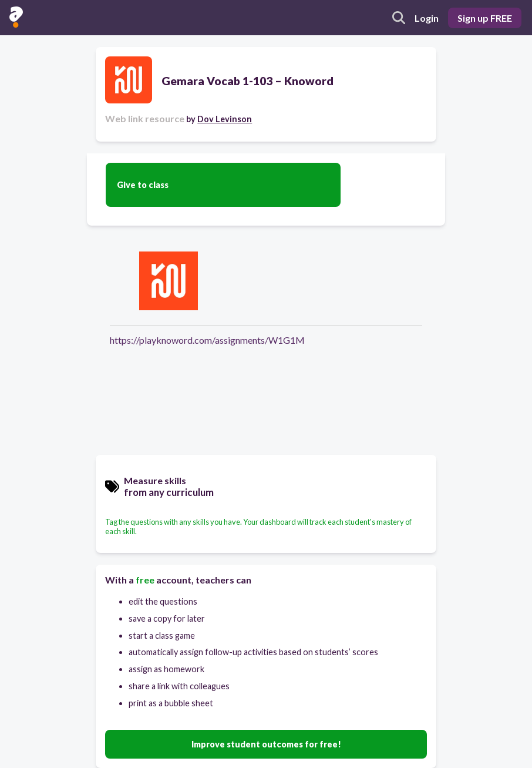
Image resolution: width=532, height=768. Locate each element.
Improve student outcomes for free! (266, 744)
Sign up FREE (485, 18)
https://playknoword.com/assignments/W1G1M (207, 340)
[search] (399, 18)
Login (427, 18)
